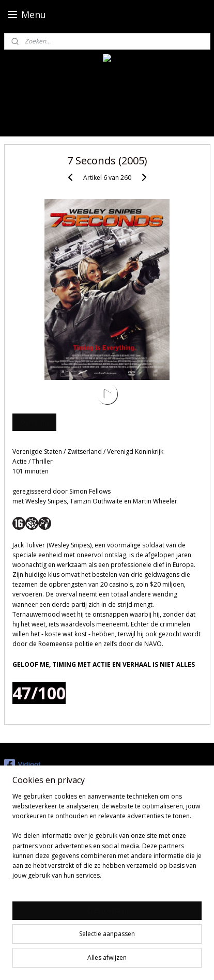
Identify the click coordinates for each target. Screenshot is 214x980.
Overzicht (34, 422)
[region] (107, 840)
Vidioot (22, 764)
